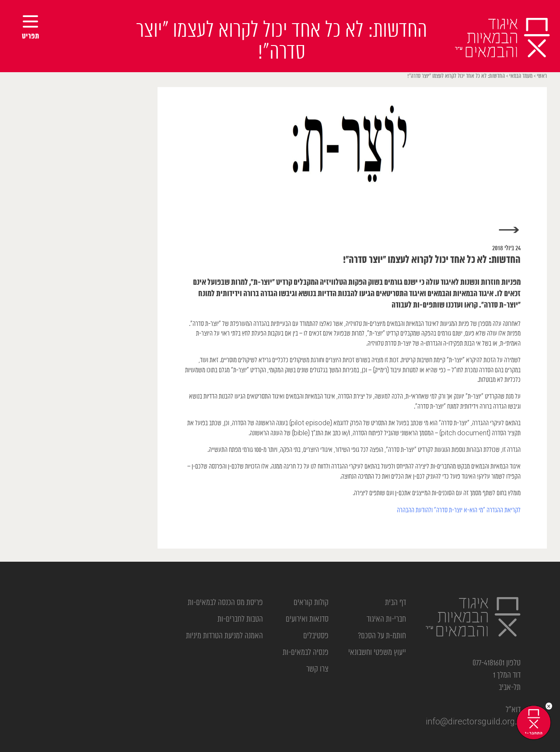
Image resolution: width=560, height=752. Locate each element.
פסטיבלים (316, 636)
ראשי (542, 76)
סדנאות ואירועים (307, 619)
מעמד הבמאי (521, 76)
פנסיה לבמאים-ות (306, 653)
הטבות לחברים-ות (240, 619)
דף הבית (395, 603)
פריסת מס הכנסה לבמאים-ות (225, 603)
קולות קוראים (311, 603)
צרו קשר (317, 669)
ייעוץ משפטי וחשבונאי (377, 653)
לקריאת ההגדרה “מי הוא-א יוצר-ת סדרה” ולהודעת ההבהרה (459, 510)
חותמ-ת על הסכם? (382, 636)
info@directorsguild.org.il (473, 722)
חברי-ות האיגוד (386, 619)
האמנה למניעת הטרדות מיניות (224, 636)
